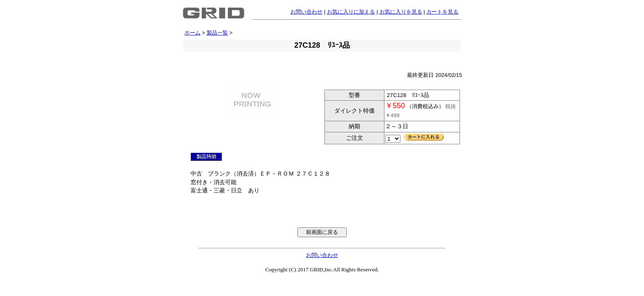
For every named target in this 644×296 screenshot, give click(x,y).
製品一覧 (217, 33)
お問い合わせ (306, 12)
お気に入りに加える (351, 12)
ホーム (192, 33)
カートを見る (442, 12)
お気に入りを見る (401, 12)
